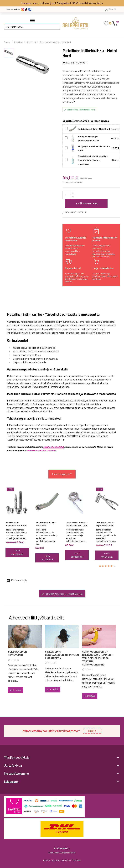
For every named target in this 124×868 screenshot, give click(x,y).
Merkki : (67, 62)
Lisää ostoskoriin (87, 203)
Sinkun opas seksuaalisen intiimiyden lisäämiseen (62, 655)
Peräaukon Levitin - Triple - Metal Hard (105, 524)
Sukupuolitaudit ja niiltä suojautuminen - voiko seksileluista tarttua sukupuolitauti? (97, 658)
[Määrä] (66, 195)
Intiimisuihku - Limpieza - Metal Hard (17, 524)
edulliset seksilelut (54, 447)
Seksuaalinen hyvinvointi (17, 653)
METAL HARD (78, 62)
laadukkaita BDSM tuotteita (41, 450)
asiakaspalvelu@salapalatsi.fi (62, 853)
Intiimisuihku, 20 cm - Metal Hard (46, 524)
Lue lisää (15, 690)
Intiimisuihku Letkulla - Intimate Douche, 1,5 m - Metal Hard (77, 525)
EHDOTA (92, 731)
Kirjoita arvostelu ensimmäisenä (62, 594)
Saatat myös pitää (62, 474)
